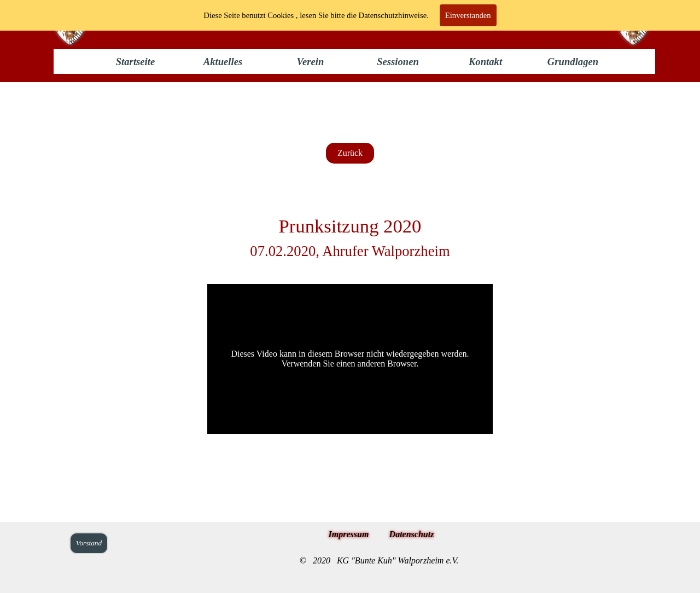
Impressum (349, 534)
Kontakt (485, 62)
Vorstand (89, 543)
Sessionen (398, 62)
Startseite (136, 62)
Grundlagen (573, 62)
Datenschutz (412, 534)
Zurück (350, 153)
